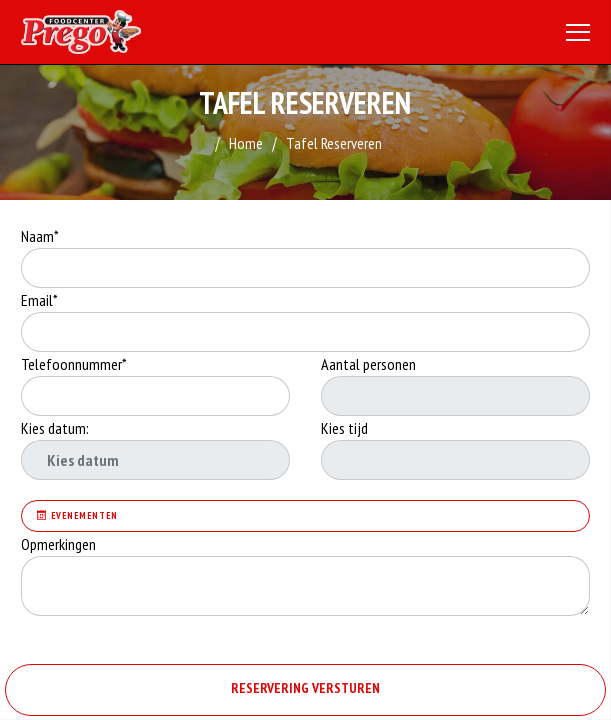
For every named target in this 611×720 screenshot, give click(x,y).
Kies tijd (344, 428)
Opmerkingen (60, 544)
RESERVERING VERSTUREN (305, 688)
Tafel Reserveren (334, 143)
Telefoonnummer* (74, 364)
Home (246, 143)
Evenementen (77, 515)
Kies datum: (55, 428)
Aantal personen (368, 364)
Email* (39, 300)
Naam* (40, 236)
